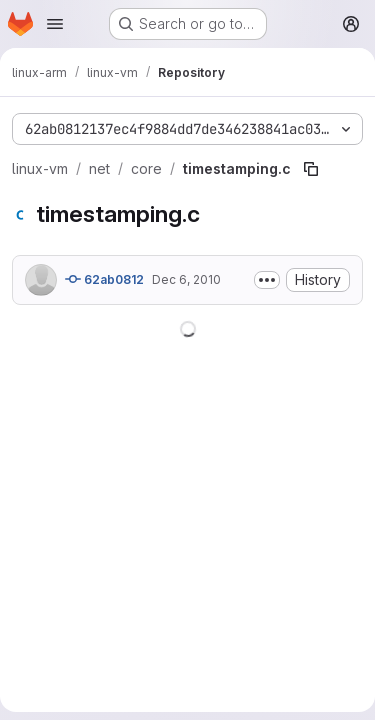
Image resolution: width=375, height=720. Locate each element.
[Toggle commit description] (267, 280)
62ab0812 (104, 279)
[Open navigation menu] (55, 24)
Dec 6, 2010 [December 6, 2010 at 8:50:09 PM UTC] (186, 279)
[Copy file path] (311, 169)
